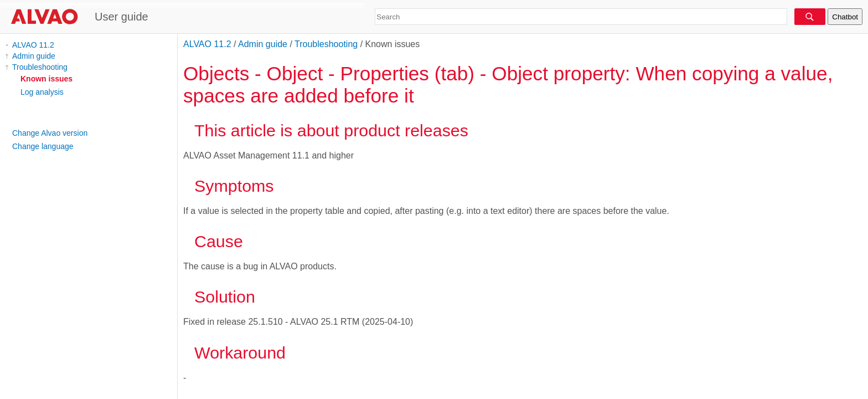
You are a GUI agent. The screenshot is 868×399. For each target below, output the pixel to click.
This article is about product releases (331, 130)
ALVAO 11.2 (33, 45)
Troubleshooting (40, 67)
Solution (225, 296)
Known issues (46, 79)
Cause (219, 241)
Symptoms (234, 186)
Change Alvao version (50, 133)
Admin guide (34, 56)
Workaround (240, 352)
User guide (122, 17)
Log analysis (42, 92)
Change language (43, 146)
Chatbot (845, 17)
